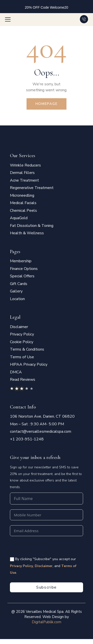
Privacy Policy (21, 566)
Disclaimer (44, 566)
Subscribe (46, 587)
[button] (8, 19)
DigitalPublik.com (46, 622)
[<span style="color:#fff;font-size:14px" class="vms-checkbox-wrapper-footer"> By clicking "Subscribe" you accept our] (12, 559)
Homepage (47, 104)
